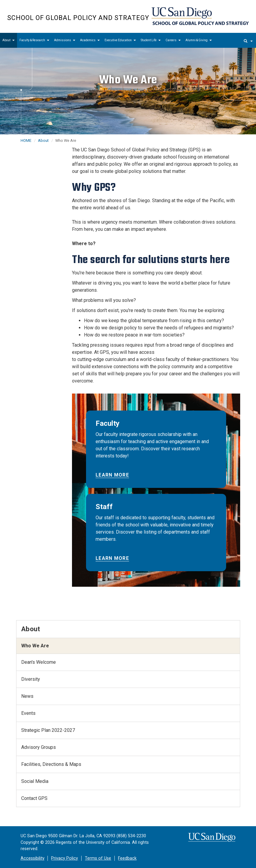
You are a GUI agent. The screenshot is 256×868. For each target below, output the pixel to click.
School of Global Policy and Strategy (78, 18)
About (9, 40)
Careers (173, 40)
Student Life (151, 40)
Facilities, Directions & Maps (51, 764)
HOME (26, 140)
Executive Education (120, 40)
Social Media (35, 781)
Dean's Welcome (39, 662)
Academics (90, 40)
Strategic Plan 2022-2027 (48, 730)
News (27, 696)
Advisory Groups (39, 747)
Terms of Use (98, 858)
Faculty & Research (34, 40)
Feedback (127, 858)
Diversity (31, 679)
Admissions (65, 40)
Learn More (112, 475)
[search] (248, 40)
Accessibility (33, 858)
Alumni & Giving (199, 40)
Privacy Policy (65, 858)
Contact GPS (34, 798)
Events (28, 713)
